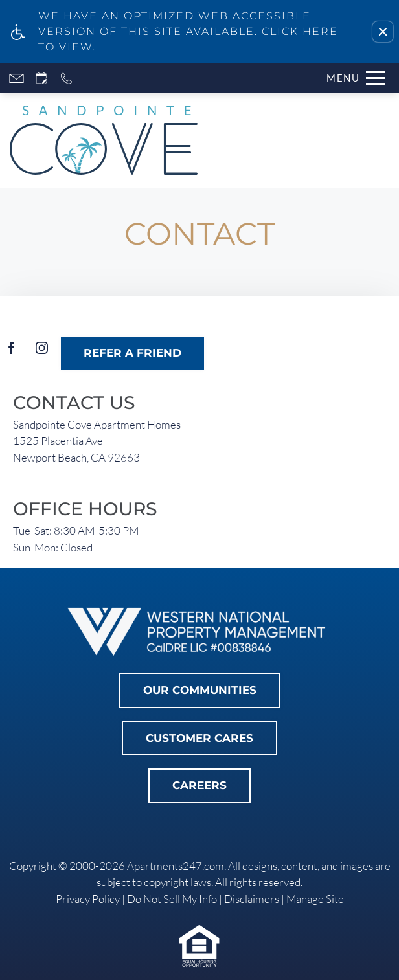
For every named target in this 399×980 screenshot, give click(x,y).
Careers (199, 785)
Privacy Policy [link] (88, 899)
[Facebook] (11, 353)
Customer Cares (199, 738)
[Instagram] (42, 353)
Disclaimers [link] (252, 899)
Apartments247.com (176, 866)
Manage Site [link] (315, 899)
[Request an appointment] (41, 78)
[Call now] (66, 78)
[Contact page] (17, 78)
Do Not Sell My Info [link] (172, 899)
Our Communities (200, 690)
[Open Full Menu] (353, 78)
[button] (383, 32)
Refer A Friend (132, 353)
